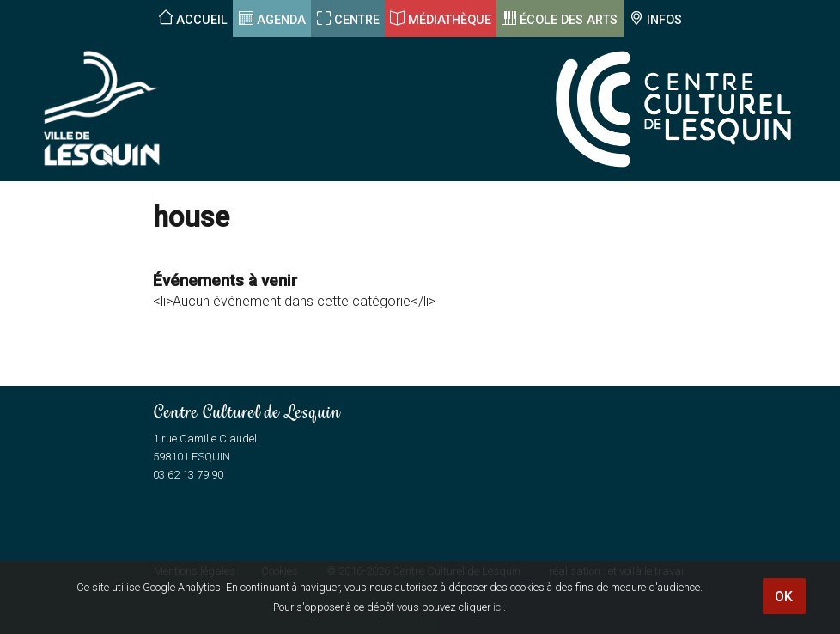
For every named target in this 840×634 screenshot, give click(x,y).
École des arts (569, 20)
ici (498, 607)
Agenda (281, 20)
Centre (357, 20)
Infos (664, 20)
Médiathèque (450, 20)
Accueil (202, 20)
